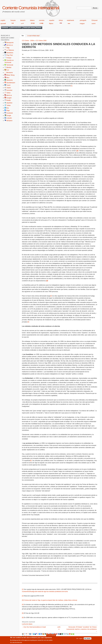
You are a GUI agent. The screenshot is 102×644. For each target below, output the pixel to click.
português (83, 20)
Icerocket (9, 90)
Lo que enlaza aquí (33, 36)
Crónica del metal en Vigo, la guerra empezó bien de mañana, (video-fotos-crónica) (51, 600)
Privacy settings (51, 636)
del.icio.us (10, 45)
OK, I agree (79, 639)
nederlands (70, 20)
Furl (8, 70)
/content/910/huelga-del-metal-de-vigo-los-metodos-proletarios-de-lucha (45, 592)
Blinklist (9, 67)
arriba (59, 628)
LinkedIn (9, 118)
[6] (31, 461)
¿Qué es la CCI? (16, 27)
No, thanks (88, 639)
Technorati (10, 65)
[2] (23, 596)
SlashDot (9, 103)
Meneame (9, 73)
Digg (8, 48)
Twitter (9, 105)
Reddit (8, 100)
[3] (23, 600)
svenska (42, 20)
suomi (94, 24)
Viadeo (9, 88)
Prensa (38, 27)
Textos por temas (29, 27)
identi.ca (9, 95)
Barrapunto (10, 43)
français (13, 20)
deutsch (23, 20)
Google (9, 116)
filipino (51, 24)
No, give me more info (16, 643)
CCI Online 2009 (41, 41)
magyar (82, 24)
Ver (23, 35)
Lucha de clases (27, 624)
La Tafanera (10, 50)
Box (8, 108)
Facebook (10, 113)
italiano (32, 20)
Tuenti (8, 85)
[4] (51, 296)
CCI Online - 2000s (28, 41)
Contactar (5, 27)
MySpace (9, 121)
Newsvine (9, 80)
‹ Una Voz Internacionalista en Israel (34, 627)
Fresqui (9, 58)
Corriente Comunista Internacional (31, 8)
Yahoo (8, 93)
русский (3, 24)
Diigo (8, 110)
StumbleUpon (11, 83)
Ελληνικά (95, 20)
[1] (71, 86)
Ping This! (10, 55)
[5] (28, 322)
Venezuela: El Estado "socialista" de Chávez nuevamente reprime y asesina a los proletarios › (82, 629)
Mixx (8, 78)
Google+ (9, 98)
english (3, 20)
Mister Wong (10, 75)
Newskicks (10, 53)
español (52, 20)
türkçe (61, 20)
